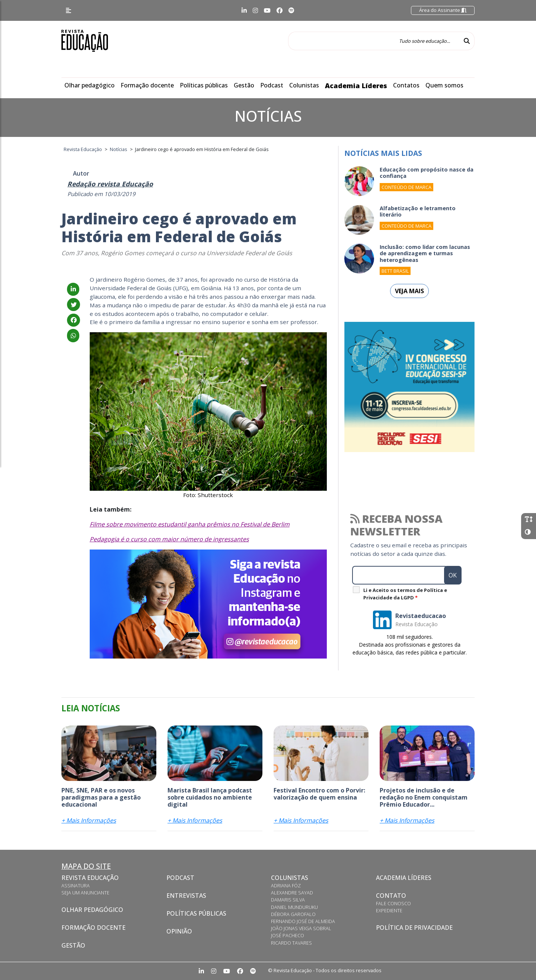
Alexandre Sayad (292, 893)
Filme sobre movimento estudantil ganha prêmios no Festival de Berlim (190, 524)
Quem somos (444, 85)
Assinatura (76, 885)
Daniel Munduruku (294, 907)
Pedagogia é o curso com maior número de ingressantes (169, 539)
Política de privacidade (414, 928)
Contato (391, 896)
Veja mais (409, 291)
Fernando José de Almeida (303, 921)
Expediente (389, 910)
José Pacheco (288, 935)
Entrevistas (186, 896)
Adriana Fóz (286, 885)
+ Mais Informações (89, 820)
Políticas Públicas (196, 913)
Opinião (179, 931)
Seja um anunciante (85, 893)
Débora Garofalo (293, 914)
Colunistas (304, 85)
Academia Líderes (356, 86)
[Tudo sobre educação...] (374, 41)
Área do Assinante (443, 10)
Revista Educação (90, 878)
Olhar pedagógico (90, 85)
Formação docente (147, 85)
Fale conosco (393, 903)
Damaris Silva (288, 900)
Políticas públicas (204, 85)
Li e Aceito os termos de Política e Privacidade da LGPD (405, 594)
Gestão (244, 85)
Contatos (406, 85)
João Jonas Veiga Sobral (301, 928)
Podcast (272, 85)
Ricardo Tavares (291, 943)
